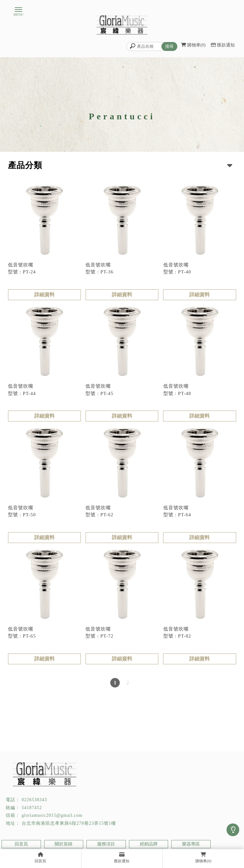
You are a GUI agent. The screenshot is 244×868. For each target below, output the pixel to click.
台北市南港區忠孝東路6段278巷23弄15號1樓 (69, 823)
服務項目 (106, 844)
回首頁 (21, 844)
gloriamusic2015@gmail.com (52, 815)
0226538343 (34, 800)
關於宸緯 (64, 844)
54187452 (32, 808)
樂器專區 (191, 844)
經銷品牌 (149, 844)
